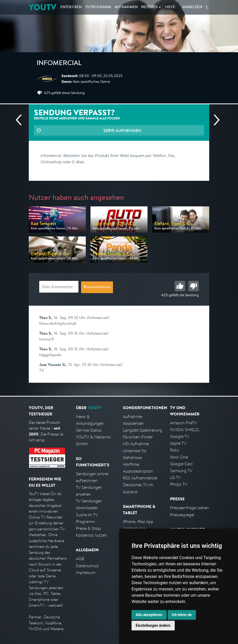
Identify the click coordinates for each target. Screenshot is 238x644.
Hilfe (170, 7)
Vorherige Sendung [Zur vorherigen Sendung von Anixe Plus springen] (21, 120)
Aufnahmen (126, 7)
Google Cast (181, 464)
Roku (174, 450)
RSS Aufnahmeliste (140, 478)
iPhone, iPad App (138, 522)
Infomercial (59, 64)
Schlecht (194, 286)
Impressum (86, 573)
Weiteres (149, 7)
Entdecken (71, 7)
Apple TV (178, 443)
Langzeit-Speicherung (143, 430)
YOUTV (42, 7)
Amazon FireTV (183, 423)
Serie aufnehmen (122, 130)
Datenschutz (87, 566)
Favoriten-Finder (138, 437)
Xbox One (179, 457)
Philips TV (179, 484)
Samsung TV (181, 471)
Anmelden (192, 7)
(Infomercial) (98, 318)
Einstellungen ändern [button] (153, 625)
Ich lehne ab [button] (182, 615)
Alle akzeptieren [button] (149, 615)
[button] (207, 7)
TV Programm (98, 7)
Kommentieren (97, 287)
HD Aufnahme (136, 444)
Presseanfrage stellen (189, 508)
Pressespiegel (182, 515)
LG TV (175, 477)
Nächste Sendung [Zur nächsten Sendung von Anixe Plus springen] (214, 120)
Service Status (89, 430)
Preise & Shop (88, 528)
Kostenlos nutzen (91, 535)
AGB (80, 559)
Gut (180, 286)
